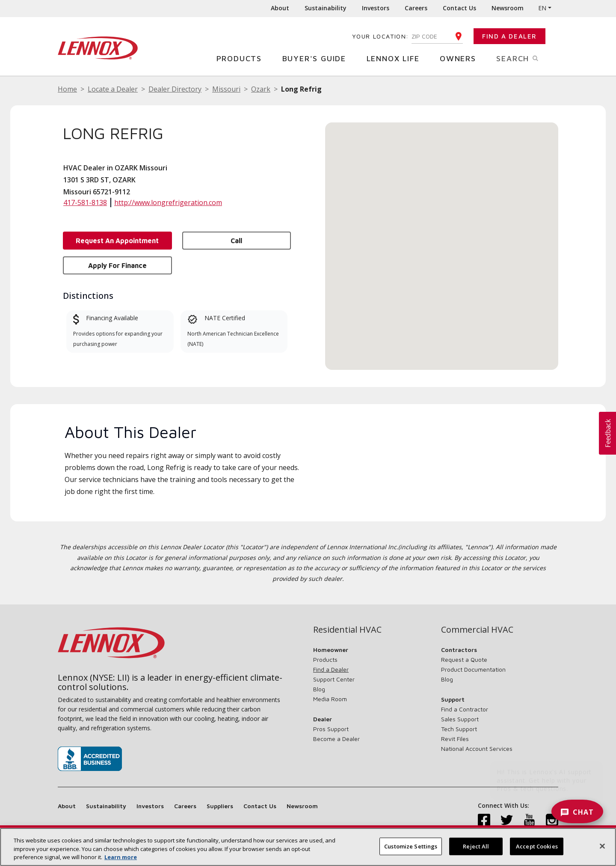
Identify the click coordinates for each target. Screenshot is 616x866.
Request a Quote (464, 659)
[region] (308, 847)
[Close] (602, 846)
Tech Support (459, 729)
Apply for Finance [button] (117, 265)
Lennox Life (396, 58)
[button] (442, 238)
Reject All (476, 846)
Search (527, 58)
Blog (319, 689)
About (280, 8)
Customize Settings (411, 846)
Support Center (334, 679)
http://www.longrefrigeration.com (168, 202)
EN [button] (542, 8)
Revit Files (455, 739)
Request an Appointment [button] (117, 241)
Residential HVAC (347, 630)
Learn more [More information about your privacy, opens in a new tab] (121, 857)
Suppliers (220, 806)
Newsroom (508, 8)
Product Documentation (473, 669)
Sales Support (460, 719)
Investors (376, 8)
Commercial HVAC (477, 630)
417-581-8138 (85, 202)
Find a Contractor (465, 709)
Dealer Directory (175, 89)
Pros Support (331, 729)
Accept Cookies (537, 846)
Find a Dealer (509, 36)
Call (236, 241)
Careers (416, 8)
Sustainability (326, 8)
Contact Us (459, 8)
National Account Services (477, 748)
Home (67, 89)
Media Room (330, 699)
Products (242, 58)
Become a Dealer (336, 739)
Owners (461, 58)
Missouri (226, 89)
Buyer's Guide (317, 58)
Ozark (261, 89)
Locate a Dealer (113, 89)
